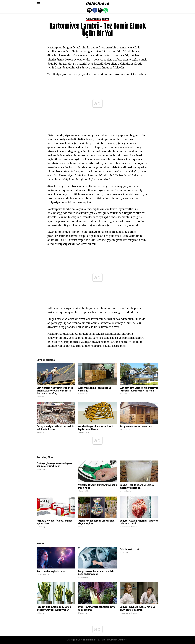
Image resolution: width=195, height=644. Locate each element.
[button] (38, 3)
